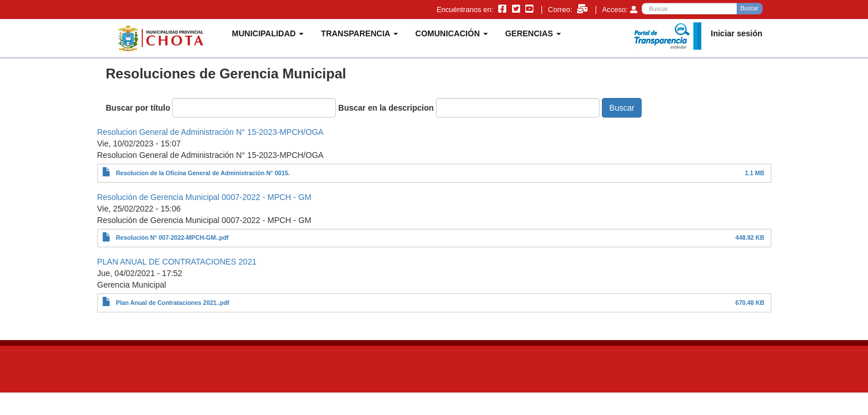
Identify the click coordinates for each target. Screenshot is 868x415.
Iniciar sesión (736, 33)
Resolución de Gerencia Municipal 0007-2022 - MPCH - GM (204, 197)
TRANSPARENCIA (359, 33)
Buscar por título (138, 108)
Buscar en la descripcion (386, 108)
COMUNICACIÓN (452, 33)
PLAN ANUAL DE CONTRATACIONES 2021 (177, 262)
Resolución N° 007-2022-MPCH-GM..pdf (172, 237)
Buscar (749, 8)
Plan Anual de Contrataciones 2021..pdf (173, 303)
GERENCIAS (533, 33)
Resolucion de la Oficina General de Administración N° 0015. (203, 173)
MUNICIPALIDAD (268, 33)
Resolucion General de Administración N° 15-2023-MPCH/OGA (211, 132)
